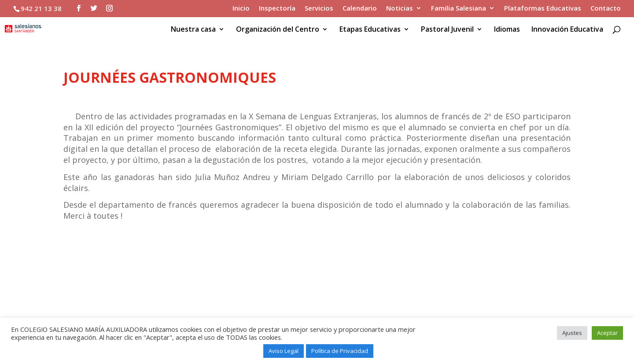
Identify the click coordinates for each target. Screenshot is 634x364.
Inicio (241, 9)
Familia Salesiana (459, 9)
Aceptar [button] (607, 333)
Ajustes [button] (572, 333)
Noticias (400, 9)
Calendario (360, 9)
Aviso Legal (284, 351)
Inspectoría (277, 9)
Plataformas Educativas (543, 9)
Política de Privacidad (340, 351)
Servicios (319, 9)
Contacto (606, 9)
